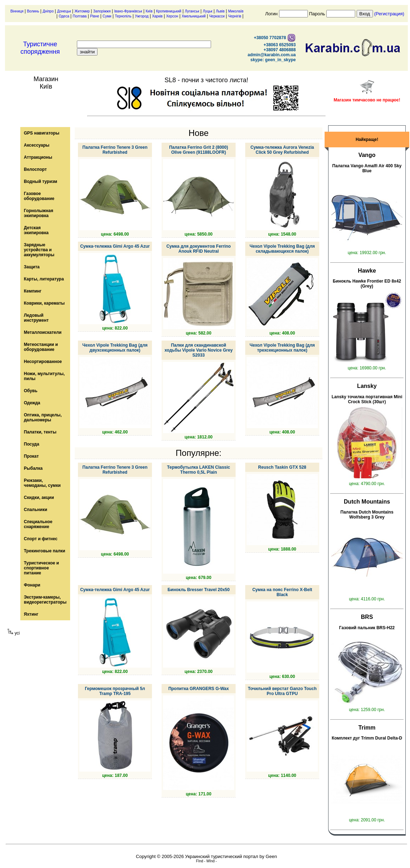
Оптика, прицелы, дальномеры (43, 417)
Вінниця (17, 11)
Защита (32, 267)
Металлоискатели (43, 332)
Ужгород (142, 16)
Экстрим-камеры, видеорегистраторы (45, 600)
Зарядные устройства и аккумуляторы (39, 250)
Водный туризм (41, 182)
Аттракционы (38, 157)
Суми (107, 16)
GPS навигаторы (42, 133)
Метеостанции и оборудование (41, 347)
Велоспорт (35, 169)
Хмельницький (193, 16)
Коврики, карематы (44, 303)
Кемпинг (33, 291)
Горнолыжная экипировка (38, 213)
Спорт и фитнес (41, 539)
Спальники (36, 510)
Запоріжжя (102, 11)
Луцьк (208, 11)
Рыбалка (33, 468)
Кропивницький (169, 11)
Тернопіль (123, 16)
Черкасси (217, 16)
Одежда (32, 403)
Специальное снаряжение (38, 524)
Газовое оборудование (39, 196)
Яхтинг (31, 614)
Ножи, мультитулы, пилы (44, 376)
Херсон (172, 16)
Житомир (82, 11)
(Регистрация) (389, 14)
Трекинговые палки (44, 551)
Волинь (33, 11)
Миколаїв (236, 11)
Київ (149, 11)
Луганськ (192, 11)
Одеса (64, 16)
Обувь (31, 391)
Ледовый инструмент (36, 318)
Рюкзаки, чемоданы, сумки (42, 483)
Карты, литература (44, 279)
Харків (157, 16)
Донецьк (64, 11)
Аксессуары (37, 145)
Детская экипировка (36, 230)
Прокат (31, 456)
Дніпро (48, 11)
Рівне (94, 16)
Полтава (80, 16)
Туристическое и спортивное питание (41, 568)
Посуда (31, 444)
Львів (220, 11)
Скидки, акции (39, 498)
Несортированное (43, 362)
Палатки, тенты (40, 432)
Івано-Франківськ (128, 11)
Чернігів (235, 16)
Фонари (32, 585)
